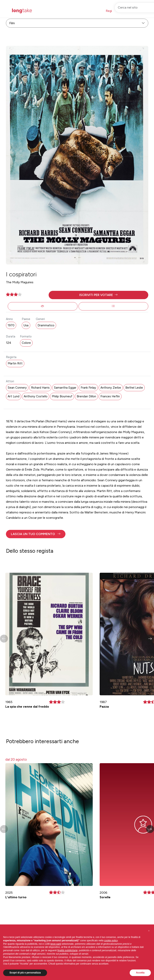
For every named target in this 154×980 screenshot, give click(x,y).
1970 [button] (11, 325)
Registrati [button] (113, 11)
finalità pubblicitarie (67, 950)
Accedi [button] (132, 11)
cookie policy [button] (111, 941)
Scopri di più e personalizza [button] (25, 973)
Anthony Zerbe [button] (111, 388)
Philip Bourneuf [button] (62, 396)
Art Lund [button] (14, 396)
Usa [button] (26, 325)
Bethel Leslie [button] (134, 388)
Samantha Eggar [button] (65, 388)
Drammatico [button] (46, 325)
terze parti (56, 944)
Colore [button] (26, 343)
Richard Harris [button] (40, 388)
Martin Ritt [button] (15, 363)
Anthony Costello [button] (36, 396)
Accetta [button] (140, 973)
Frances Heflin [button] (110, 396)
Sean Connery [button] (17, 388)
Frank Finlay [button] (88, 388)
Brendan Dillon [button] (86, 396)
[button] (98, 295)
